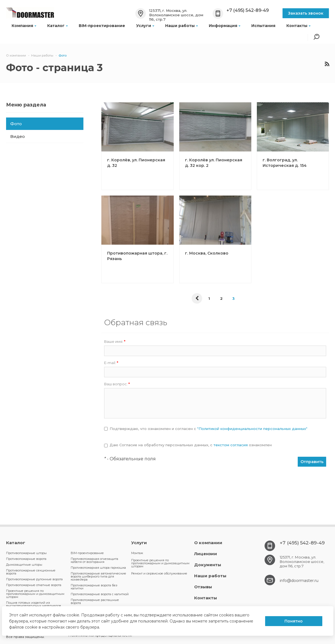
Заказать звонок (306, 13)
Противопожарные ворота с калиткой (100, 594)
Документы (208, 565)
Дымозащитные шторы (24, 565)
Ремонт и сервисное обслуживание (159, 573)
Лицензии (206, 554)
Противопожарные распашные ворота (95, 601)
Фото (16, 124)
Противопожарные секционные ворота (31, 572)
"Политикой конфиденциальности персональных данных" (252, 429)
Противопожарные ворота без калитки (94, 587)
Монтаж (137, 553)
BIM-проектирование (102, 26)
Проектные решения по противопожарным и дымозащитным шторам (35, 594)
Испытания (263, 26)
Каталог (57, 26)
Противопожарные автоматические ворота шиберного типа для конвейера (98, 576)
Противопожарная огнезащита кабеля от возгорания (94, 560)
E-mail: (111, 363)
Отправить (312, 462)
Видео (18, 136)
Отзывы (203, 587)
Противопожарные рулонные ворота (34, 579)
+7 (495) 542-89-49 (248, 10)
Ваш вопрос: (117, 384)
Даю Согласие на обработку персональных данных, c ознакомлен (191, 445)
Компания (24, 26)
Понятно (294, 621)
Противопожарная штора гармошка (98, 568)
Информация (225, 26)
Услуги (145, 26)
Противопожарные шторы (26, 553)
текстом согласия (231, 445)
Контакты (298, 26)
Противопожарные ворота (26, 559)
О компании (208, 543)
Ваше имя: (115, 342)
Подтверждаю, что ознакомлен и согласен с (209, 429)
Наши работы (181, 26)
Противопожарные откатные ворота (34, 585)
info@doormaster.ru (299, 581)
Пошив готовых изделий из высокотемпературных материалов (34, 604)
